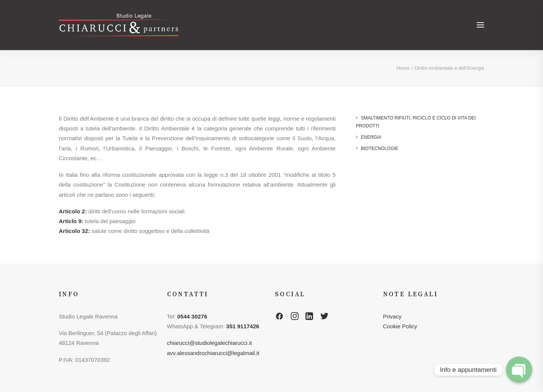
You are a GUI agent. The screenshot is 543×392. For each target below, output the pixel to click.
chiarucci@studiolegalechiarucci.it (209, 343)
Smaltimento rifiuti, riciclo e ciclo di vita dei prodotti (416, 122)
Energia (371, 137)
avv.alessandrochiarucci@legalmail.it (213, 353)
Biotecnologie (380, 149)
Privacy (392, 316)
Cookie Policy (400, 326)
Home (403, 68)
